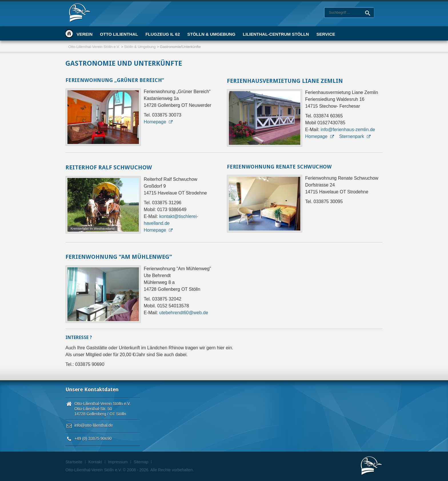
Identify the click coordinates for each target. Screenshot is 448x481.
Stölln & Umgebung (211, 34)
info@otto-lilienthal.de (94, 425)
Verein (85, 34)
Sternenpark (352, 136)
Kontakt (95, 462)
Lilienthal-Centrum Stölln (276, 34)
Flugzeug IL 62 (163, 34)
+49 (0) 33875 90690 (93, 438)
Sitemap (141, 462)
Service (326, 34)
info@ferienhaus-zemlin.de (348, 130)
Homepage (155, 122)
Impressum (118, 462)
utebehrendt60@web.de (184, 313)
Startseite (69, 33)
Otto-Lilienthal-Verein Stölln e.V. (94, 47)
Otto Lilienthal (119, 34)
